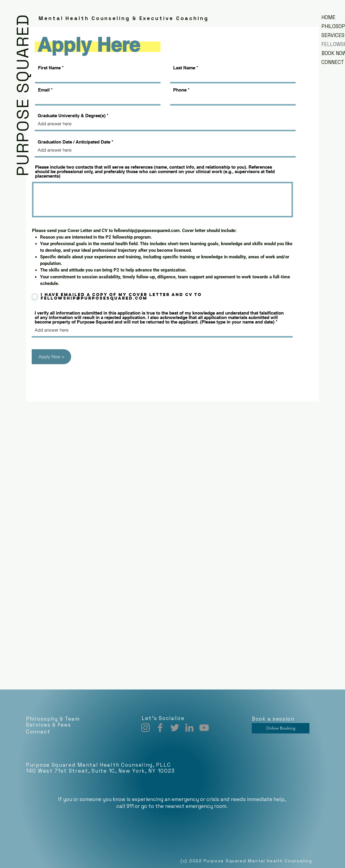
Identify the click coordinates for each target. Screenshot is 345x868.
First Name (49, 68)
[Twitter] (175, 728)
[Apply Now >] (51, 357)
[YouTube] (204, 728)
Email (44, 90)
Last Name (184, 68)
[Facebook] (160, 728)
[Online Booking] (281, 728)
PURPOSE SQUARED (23, 95)
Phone (180, 90)
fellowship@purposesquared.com (147, 231)
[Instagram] (145, 728)
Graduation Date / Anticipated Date (74, 142)
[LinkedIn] (189, 728)
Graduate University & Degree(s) (72, 116)
